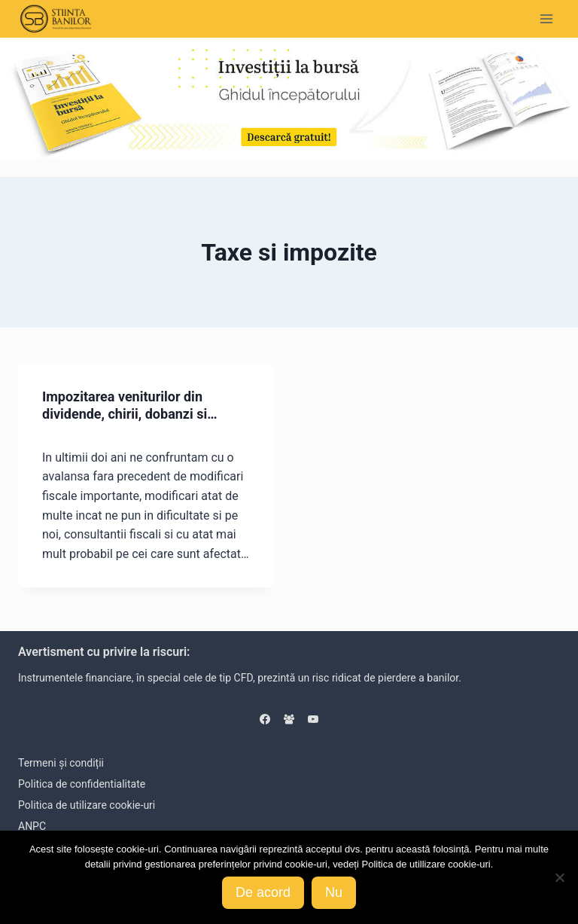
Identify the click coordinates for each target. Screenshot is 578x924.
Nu (334, 892)
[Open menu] (546, 18)
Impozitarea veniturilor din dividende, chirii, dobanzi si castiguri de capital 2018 (125, 414)
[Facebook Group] (289, 719)
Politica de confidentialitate (82, 784)
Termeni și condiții (61, 763)
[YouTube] (313, 719)
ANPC (32, 826)
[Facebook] (265, 719)
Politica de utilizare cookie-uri (87, 805)
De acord (263, 892)
